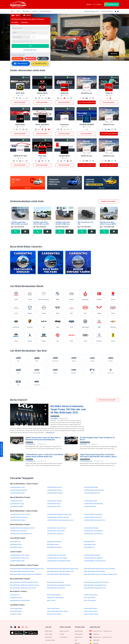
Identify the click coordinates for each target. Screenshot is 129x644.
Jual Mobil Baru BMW (16, 506)
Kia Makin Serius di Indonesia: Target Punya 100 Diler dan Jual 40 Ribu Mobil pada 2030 (68, 409)
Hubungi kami (79, 634)
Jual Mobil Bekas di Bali (17, 561)
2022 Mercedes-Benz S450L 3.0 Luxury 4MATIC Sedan (108, 224)
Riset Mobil (48, 637)
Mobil (16, 15)
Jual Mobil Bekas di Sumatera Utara (95, 561)
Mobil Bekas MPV (89, 542)
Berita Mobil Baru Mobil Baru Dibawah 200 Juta (24, 582)
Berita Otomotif (55, 416)
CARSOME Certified (39, 64)
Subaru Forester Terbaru (91, 614)
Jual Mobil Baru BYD (90, 506)
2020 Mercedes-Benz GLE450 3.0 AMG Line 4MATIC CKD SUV (63, 224)
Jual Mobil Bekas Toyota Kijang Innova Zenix (60, 520)
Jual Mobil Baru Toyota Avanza (93, 534)
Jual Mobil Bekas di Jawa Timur (20, 558)
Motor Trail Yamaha (90, 600)
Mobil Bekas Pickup (16, 544)
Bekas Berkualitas (21, 64)
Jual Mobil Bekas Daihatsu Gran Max (58, 517)
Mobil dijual (49, 631)
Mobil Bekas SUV (15, 542)
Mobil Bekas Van (89, 547)
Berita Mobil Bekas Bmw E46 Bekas (94, 571)
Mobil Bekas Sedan (53, 544)
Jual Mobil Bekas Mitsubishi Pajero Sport (59, 514)
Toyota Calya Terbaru (53, 608)
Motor (27, 15)
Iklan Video (30, 59)
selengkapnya (50, 433)
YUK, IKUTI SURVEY (1, 449)
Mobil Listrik (29, 442)
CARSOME (96, 640)
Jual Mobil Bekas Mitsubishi (18, 490)
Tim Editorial (63, 637)
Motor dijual (49, 634)
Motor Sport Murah (90, 598)
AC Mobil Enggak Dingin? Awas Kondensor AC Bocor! (97, 439)
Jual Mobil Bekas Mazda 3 (18, 520)
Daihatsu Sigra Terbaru (91, 611)
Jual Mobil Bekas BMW (91, 487)
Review (62, 634)
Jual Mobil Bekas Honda (54, 487)
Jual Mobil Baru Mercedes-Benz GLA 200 (22, 528)
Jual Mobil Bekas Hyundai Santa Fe (94, 520)
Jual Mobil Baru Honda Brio (55, 534)
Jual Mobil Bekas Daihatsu (55, 493)
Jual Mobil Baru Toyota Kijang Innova (21, 534)
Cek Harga (24, 22)
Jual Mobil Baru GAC (16, 501)
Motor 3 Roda (51, 600)
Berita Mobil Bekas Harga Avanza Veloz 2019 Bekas (99, 569)
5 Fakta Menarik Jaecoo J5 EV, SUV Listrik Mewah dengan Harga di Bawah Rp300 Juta (44, 456)
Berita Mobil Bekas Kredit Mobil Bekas (59, 574)
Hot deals (17, 59)
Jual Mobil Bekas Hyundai (92, 493)
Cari (30, 46)
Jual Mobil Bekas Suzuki (17, 493)
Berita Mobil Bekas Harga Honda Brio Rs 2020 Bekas (26, 574)
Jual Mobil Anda (50, 640)
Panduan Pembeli (85, 442)
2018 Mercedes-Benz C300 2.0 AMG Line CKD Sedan (41, 224)
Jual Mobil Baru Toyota (17, 504)
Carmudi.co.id (108, 631)
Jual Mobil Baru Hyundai (54, 501)
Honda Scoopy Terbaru (91, 595)
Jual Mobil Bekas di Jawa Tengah (57, 558)
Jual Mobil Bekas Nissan (54, 490)
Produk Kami (78, 637)
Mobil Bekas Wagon (16, 547)
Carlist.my (96, 634)
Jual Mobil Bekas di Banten (92, 555)
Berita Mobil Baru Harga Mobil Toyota (95, 585)
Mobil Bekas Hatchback (54, 542)
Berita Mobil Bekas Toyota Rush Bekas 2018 (60, 571)
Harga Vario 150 (15, 595)
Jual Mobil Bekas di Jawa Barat (56, 555)
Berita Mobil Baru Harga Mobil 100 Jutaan (96, 582)
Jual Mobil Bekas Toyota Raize (93, 514)
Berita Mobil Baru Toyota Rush (56, 588)
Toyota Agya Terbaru (16, 608)
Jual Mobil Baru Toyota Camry (56, 531)
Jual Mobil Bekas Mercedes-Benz (94, 490)
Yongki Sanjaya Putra (86, 461)
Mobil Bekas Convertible (54, 547)
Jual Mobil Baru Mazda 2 (91, 528)
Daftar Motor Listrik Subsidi (55, 598)
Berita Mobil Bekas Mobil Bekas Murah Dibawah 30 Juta (27, 569)
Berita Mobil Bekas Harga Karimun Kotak (22, 571)
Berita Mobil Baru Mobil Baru (56, 582)
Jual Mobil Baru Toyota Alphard (93, 531)
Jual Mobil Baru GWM (90, 501)
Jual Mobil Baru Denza (54, 504)
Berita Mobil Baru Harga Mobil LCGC (95, 588)
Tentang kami (79, 631)
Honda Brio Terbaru (16, 614)
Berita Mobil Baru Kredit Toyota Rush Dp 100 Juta (25, 585)
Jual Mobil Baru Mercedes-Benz (93, 504)
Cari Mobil (15, 22)
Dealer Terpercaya (42, 59)
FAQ (76, 640)
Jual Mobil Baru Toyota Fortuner (57, 528)
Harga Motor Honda (16, 598)
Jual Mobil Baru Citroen (54, 506)
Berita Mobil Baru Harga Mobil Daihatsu (59, 585)
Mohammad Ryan (30, 444)
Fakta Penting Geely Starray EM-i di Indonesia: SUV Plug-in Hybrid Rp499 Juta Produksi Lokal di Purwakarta (98, 456)
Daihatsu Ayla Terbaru (90, 608)
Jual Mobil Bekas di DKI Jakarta (20, 555)
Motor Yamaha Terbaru (54, 595)
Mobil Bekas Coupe (90, 544)
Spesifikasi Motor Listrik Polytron (20, 600)
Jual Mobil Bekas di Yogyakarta (93, 558)
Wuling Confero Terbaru (54, 614)
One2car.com (97, 637)
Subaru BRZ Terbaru (16, 611)
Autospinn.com (107, 637)
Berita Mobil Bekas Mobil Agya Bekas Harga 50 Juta (63, 569)
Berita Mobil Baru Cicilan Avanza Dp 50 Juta (23, 588)
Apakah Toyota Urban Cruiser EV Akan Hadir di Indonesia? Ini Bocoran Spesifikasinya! (43, 439)
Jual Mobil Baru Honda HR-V (19, 531)
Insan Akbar (54, 418)
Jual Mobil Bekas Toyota (17, 487)
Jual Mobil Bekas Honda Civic (93, 517)
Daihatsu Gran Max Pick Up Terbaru (58, 611)
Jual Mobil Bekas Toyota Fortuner (20, 514)
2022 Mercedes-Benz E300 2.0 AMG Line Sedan (20, 223)
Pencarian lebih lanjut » (30, 50)
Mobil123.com (97, 631)
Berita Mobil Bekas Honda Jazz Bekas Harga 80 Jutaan (100, 574)
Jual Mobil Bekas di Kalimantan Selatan (59, 561)
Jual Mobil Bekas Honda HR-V (19, 517)
